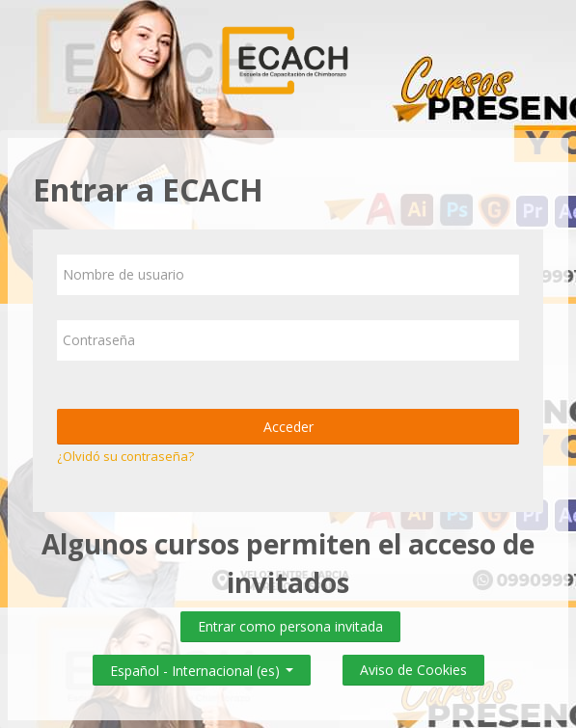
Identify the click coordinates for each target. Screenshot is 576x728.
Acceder (288, 427)
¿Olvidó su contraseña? (125, 456)
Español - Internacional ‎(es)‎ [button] (202, 667)
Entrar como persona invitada (290, 626)
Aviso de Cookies (413, 670)
